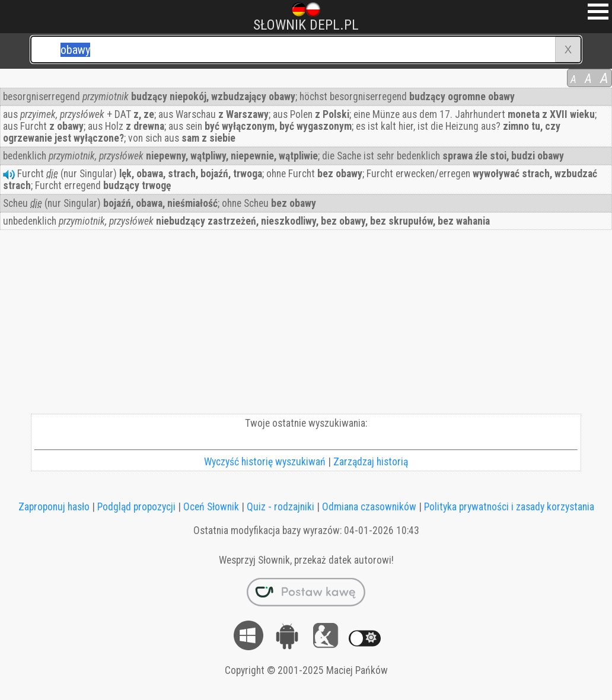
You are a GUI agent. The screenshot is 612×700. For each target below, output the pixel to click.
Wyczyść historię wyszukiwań (265, 462)
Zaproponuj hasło (54, 507)
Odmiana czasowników (369, 507)
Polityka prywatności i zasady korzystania (509, 507)
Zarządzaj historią (371, 462)
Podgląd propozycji (136, 507)
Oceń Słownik (211, 507)
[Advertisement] (306, 325)
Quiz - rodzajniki (280, 507)
